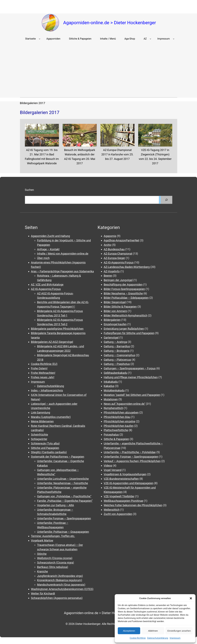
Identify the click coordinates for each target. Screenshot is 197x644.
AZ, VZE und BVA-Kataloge (47, 285)
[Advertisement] (99, 71)
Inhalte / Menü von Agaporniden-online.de (63, 254)
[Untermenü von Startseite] (40, 39)
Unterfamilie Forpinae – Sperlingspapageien (64, 518)
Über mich (43, 258)
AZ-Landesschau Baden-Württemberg (127, 267)
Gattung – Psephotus (117, 364)
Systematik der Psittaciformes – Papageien (58, 457)
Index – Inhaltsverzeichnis (47, 390)
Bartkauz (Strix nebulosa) (53, 567)
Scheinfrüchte (40, 435)
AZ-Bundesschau (114, 249)
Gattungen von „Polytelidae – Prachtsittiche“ (64, 496)
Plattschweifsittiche (116, 430)
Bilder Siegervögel (115, 302)
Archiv (108, 245)
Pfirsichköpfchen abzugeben (121, 413)
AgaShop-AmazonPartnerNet (122, 240)
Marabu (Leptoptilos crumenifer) (51, 417)
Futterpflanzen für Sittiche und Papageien (129, 333)
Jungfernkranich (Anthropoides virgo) (60, 576)
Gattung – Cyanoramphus (120, 355)
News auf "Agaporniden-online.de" (125, 404)
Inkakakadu (111, 382)
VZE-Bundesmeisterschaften (121, 479)
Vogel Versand (113, 470)
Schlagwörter (39, 439)
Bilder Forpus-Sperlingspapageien (124, 289)
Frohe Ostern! (39, 368)
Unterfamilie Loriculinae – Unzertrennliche (63, 479)
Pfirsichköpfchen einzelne (120, 421)
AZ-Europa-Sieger (114, 258)
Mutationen (111, 399)
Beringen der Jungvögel (118, 280)
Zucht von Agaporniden (118, 514)
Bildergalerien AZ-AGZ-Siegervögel (52, 342)
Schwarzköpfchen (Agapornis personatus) (57, 598)
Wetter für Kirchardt (43, 594)
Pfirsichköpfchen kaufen (119, 426)
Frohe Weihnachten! (43, 373)
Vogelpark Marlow (42, 540)
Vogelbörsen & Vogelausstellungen (125, 474)
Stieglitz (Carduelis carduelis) (49, 452)
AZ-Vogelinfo (112, 271)
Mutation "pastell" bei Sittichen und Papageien (132, 395)
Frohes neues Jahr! (43, 377)
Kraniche (43, 571)
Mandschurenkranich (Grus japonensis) (61, 585)
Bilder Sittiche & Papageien (120, 307)
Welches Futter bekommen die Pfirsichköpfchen (133, 505)
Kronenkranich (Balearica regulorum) (60, 580)
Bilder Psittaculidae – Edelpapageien (126, 298)
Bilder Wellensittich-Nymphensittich (126, 315)
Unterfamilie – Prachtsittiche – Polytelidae (130, 452)
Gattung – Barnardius (117, 346)
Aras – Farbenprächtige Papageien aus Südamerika (62, 271)
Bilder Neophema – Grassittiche (123, 293)
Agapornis (110, 236)
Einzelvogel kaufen (115, 324)
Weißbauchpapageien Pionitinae (124, 501)
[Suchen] (166, 200)
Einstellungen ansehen (179, 631)
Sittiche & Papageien (116, 439)
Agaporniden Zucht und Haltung (51, 236)
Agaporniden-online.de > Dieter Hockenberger (110, 23)
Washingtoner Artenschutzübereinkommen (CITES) (62, 589)
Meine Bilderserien (42, 421)
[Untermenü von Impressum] (174, 39)
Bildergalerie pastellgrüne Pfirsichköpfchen (57, 329)
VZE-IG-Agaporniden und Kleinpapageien (129, 483)
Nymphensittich (113, 408)
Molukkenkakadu (114, 390)
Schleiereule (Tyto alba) (45, 443)
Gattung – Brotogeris (117, 351)
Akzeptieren (129, 631)
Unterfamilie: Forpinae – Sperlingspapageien (131, 457)
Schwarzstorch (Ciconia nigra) (56, 563)
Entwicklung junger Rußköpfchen (124, 329)
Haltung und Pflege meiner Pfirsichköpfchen (131, 377)
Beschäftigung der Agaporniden (123, 285)
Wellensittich (112, 510)
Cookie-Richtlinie (138, 638)
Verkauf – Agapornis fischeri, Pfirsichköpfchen (132, 461)
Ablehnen (153, 631)
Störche (42, 554)
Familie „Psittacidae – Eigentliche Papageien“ (65, 501)
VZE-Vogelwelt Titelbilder (119, 496)
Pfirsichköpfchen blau (117, 417)
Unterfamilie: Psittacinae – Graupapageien (63, 532)
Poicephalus (111, 435)
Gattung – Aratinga (115, 342)
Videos (108, 466)
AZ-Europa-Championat (118, 254)
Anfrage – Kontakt (48, 249)
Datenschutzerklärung (158, 638)
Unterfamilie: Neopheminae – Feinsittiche (63, 483)
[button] (191, 598)
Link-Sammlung (41, 413)
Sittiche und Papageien (45, 448)
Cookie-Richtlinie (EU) (44, 364)
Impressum (175, 638)
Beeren (108, 276)
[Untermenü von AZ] (150, 39)
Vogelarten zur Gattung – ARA (56, 505)
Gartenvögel (111, 338)
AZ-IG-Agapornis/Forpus (46, 289)
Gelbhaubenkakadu (116, 373)
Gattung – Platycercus (117, 360)
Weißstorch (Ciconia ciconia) (55, 558)
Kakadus (109, 386)
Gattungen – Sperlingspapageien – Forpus (130, 368)
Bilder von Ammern (115, 311)
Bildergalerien (112, 320)
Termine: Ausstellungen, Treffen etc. (53, 536)
